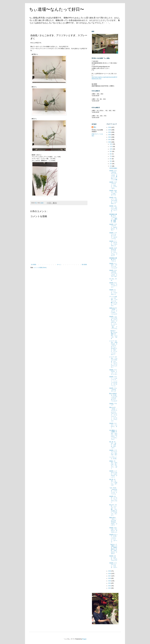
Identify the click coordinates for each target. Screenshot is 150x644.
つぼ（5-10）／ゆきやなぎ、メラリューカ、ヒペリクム (113, 491)
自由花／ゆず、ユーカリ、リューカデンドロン (113, 499)
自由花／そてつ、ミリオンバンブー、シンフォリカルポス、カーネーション (113, 381)
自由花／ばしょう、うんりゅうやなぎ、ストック (113, 209)
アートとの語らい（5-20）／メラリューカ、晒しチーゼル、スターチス (113, 301)
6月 (111, 159)
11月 (111, 147)
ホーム (59, 265)
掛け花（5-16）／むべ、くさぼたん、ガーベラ (113, 482)
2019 (110, 571)
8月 (111, 154)
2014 (110, 583)
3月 (111, 161)
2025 (110, 130)
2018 (110, 574)
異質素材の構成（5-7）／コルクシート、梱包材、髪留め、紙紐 (113, 218)
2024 (110, 132)
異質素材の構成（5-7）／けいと (113, 260)
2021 (110, 140)
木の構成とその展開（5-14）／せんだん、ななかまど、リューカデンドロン (113, 435)
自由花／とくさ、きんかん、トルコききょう (113, 243)
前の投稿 (84, 265)
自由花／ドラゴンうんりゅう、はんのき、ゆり (113, 452)
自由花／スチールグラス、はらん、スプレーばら (113, 185)
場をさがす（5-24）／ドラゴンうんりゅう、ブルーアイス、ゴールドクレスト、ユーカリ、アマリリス (113, 414)
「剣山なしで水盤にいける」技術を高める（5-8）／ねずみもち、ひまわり (113, 549)
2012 (110, 588)
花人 (95, 127)
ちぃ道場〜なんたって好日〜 (57, 9)
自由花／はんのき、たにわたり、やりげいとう (113, 530)
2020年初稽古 (113, 168)
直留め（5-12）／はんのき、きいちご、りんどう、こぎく (113, 465)
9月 (111, 151)
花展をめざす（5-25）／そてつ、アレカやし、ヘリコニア (113, 311)
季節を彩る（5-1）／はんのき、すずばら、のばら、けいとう (113, 521)
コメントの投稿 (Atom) (40, 268)
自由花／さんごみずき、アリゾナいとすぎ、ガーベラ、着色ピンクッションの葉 (113, 175)
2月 (111, 164)
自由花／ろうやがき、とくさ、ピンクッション (113, 372)
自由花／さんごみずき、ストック (113, 390)
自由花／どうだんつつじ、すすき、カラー (113, 565)
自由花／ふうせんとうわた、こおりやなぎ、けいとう (113, 474)
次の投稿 (33, 265)
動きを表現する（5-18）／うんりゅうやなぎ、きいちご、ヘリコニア (113, 397)
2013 (110, 586)
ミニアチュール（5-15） (113, 458)
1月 (111, 166)
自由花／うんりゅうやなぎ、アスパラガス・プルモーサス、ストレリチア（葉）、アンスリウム (113, 323)
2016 (110, 578)
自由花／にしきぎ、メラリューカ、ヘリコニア (113, 266)
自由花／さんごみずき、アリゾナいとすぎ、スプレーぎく (113, 273)
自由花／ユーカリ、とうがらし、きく (113, 426)
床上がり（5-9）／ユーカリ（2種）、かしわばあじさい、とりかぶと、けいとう (113, 510)
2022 (110, 137)
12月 (111, 144)
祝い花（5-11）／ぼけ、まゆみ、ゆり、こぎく (113, 445)
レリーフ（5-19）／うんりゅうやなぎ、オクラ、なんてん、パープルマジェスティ (113, 362)
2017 (110, 576)
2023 (110, 135)
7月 (111, 156)
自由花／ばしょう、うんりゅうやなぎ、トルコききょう (113, 201)
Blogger (84, 639)
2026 (110, 127)
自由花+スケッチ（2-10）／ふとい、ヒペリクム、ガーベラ (113, 538)
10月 (111, 149)
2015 (110, 581)
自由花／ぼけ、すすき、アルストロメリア (113, 558)
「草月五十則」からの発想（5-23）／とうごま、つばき (113, 335)
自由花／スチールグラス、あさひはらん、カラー (113, 227)
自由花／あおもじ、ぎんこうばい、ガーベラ (113, 193)
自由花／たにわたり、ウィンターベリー (113, 285)
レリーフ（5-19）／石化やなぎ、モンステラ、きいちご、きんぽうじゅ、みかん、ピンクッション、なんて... (113, 348)
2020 (110, 142)
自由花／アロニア (113, 404)
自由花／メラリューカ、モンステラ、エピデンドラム (113, 236)
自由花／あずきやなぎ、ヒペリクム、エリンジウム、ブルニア (113, 252)
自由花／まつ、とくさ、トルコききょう (113, 292)
